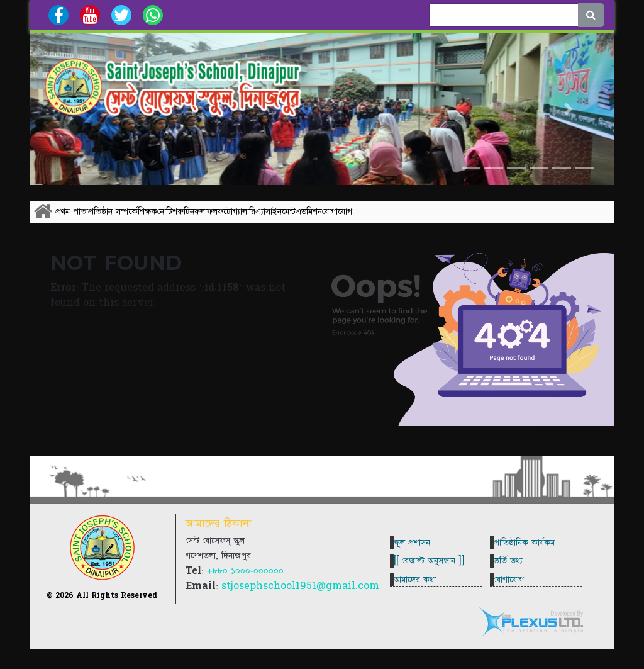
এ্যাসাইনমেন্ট (454, 218)
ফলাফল (337, 218)
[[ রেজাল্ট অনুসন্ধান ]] (434, 577)
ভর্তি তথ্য (513, 577)
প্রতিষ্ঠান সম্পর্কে (144, 218)
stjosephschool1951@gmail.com (300, 602)
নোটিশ (252, 218)
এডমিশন (508, 218)
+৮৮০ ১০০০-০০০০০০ (245, 587)
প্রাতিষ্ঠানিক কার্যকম (529, 549)
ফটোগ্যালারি (394, 218)
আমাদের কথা (420, 605)
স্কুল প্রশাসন (417, 549)
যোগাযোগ (563, 218)
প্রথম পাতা (82, 218)
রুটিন (291, 218)
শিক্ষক (205, 218)
